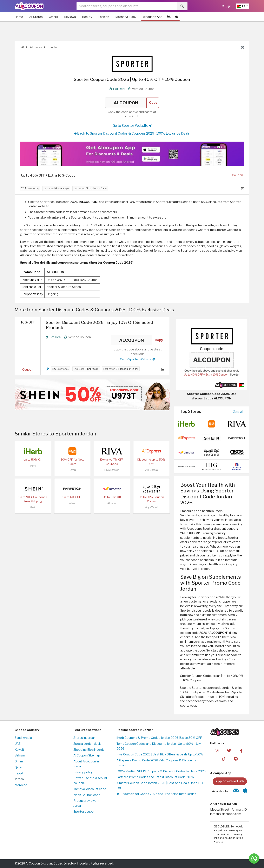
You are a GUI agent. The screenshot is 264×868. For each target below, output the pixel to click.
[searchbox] (127, 6)
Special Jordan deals (87, 744)
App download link (230, 781)
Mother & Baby (126, 17)
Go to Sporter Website (132, 126)
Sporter (52, 47)
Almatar (112, 503)
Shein (33, 507)
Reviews (70, 17)
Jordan (19, 779)
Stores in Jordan (84, 738)
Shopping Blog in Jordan (90, 750)
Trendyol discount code (90, 789)
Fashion (104, 17)
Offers (53, 17)
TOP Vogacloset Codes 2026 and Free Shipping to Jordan (156, 794)
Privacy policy (83, 772)
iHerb (33, 466)
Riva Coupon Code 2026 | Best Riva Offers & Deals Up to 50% (160, 754)
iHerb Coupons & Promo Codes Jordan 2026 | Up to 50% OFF (159, 738)
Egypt (19, 773)
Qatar (19, 767)
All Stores (36, 17)
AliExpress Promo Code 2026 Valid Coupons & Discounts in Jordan (158, 763)
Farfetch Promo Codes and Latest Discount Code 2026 (155, 777)
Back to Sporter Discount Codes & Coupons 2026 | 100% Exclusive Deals (132, 134)
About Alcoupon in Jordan (86, 764)
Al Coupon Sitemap (87, 755)
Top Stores (191, 411)
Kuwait (19, 750)
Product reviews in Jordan (86, 803)
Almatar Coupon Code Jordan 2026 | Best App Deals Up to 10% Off (160, 785)
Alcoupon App (153, 17)
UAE (18, 744)
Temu (72, 470)
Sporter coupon (84, 812)
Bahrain (20, 755)
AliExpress (151, 470)
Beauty (87, 17)
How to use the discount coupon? (90, 781)
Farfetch (72, 503)
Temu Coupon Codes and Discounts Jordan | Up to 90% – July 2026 (159, 746)
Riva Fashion (112, 470)
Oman (19, 761)
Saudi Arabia (23, 738)
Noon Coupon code (87, 795)
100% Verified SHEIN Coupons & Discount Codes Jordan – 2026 (161, 771)
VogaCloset (151, 507)
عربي (226, 6)
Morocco (21, 785)
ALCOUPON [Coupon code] (126, 103)
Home (19, 17)
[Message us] (254, 859)
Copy (153, 103)
